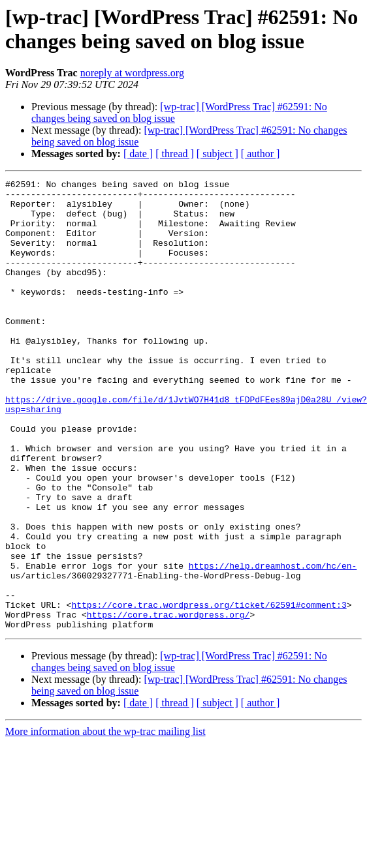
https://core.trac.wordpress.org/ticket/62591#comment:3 (209, 691)
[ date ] (138, 154)
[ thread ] (175, 154)
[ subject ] (217, 154)
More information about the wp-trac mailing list (105, 821)
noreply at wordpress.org (132, 73)
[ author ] (261, 154)
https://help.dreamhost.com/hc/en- (273, 644)
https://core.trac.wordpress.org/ (168, 702)
